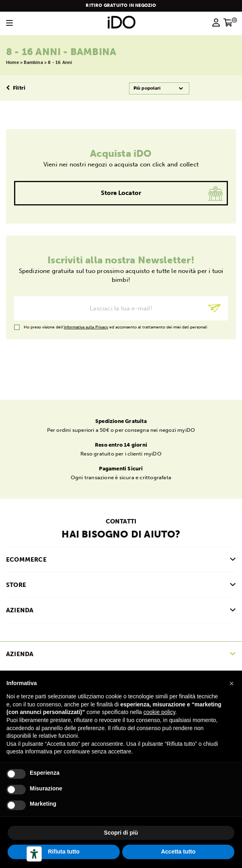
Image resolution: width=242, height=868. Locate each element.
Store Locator (121, 193)
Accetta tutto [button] (178, 852)
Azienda (20, 654)
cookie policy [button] (159, 712)
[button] (232, 683)
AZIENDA (20, 610)
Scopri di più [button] (121, 833)
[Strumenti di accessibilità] (34, 854)
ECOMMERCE (26, 560)
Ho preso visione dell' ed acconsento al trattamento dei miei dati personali (115, 327)
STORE (16, 585)
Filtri (16, 88)
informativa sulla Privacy (86, 327)
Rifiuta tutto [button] (64, 852)
